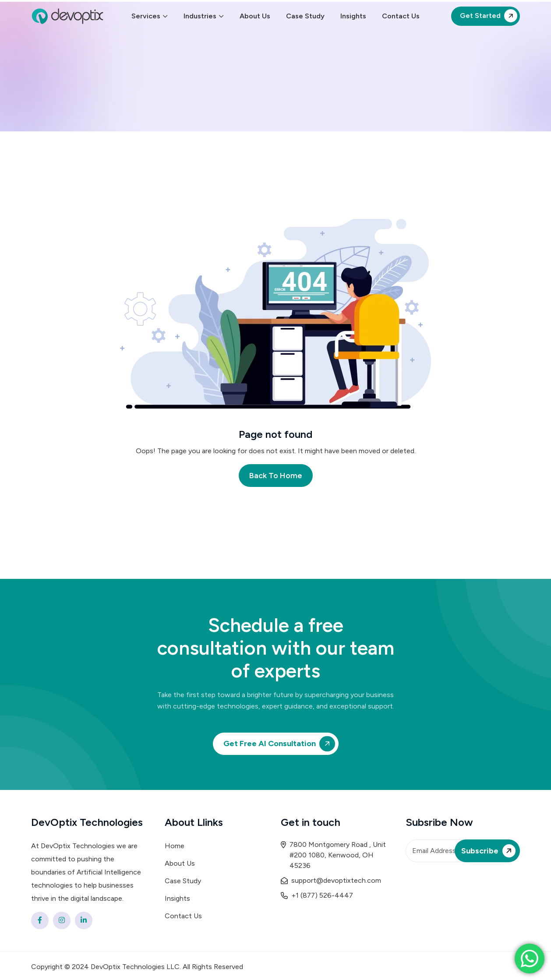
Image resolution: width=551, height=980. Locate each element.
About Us (255, 16)
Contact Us (401, 16)
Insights (353, 16)
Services (146, 16)
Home (175, 846)
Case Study (305, 16)
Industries (200, 16)
